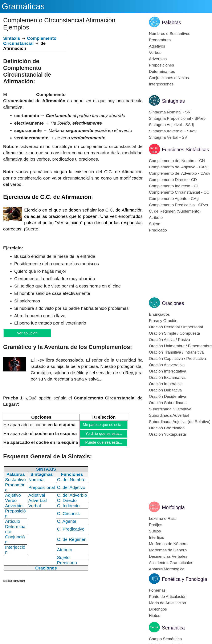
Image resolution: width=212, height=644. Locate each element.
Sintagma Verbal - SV (168, 137)
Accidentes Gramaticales (171, 563)
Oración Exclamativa (167, 377)
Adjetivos (157, 46)
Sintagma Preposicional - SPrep (177, 118)
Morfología (173, 507)
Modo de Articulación (167, 603)
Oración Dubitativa (165, 390)
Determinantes (162, 71)
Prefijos (156, 525)
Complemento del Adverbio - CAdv (180, 173)
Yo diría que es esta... (104, 434)
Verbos (155, 53)
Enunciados (159, 314)
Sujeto (155, 224)
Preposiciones (161, 65)
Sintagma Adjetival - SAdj (171, 125)
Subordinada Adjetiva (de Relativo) (180, 422)
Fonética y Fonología (185, 579)
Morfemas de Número (168, 544)
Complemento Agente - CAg (174, 199)
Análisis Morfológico (167, 569)
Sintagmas (173, 101)
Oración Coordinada (167, 428)
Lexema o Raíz (162, 518)
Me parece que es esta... (104, 425)
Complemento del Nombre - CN (177, 161)
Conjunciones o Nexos (169, 78)
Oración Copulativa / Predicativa (177, 359)
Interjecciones (161, 84)
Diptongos (158, 609)
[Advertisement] (104, 65)
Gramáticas (23, 6)
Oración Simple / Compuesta (174, 333)
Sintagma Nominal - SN (170, 112)
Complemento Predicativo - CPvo (178, 205)
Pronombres (160, 40)
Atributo (156, 218)
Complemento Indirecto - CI (173, 186)
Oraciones (173, 303)
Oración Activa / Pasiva (169, 340)
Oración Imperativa (166, 384)
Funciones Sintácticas (185, 150)
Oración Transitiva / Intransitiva (176, 352)
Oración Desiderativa (168, 396)
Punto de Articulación (168, 597)
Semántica (173, 628)
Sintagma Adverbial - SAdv (173, 131)
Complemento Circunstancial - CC (179, 192)
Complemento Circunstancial (30, 41)
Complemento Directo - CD (173, 180)
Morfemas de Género (168, 550)
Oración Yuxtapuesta (167, 434)
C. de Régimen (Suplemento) (175, 211)
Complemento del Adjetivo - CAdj (178, 167)
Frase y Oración (163, 321)
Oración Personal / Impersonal (176, 327)
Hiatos (155, 615)
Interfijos (156, 537)
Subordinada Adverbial (169, 415)
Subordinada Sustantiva (170, 409)
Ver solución (27, 333)
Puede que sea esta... (103, 442)
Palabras (172, 23)
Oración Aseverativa (167, 365)
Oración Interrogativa (168, 371)
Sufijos (155, 531)
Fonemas (157, 590)
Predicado (158, 230)
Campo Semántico (165, 639)
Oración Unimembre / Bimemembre (180, 346)
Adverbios (158, 59)
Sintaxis (12, 38)
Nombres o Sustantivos (170, 34)
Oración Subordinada (168, 403)
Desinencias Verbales (168, 556)
